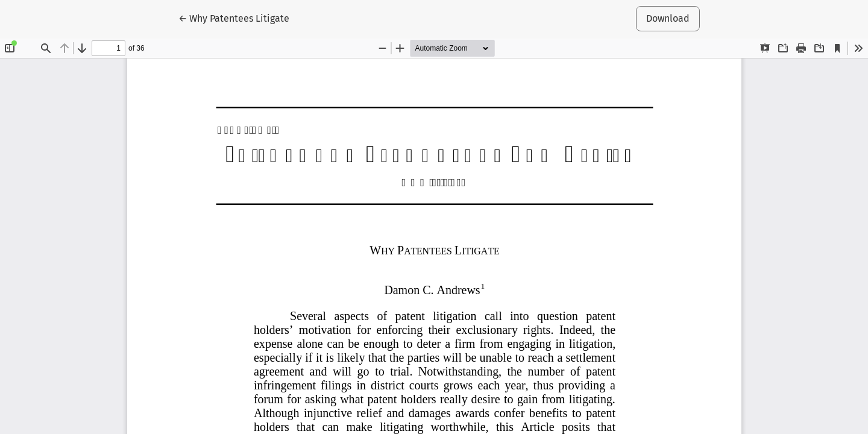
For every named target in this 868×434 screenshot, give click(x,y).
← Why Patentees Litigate (236, 17)
